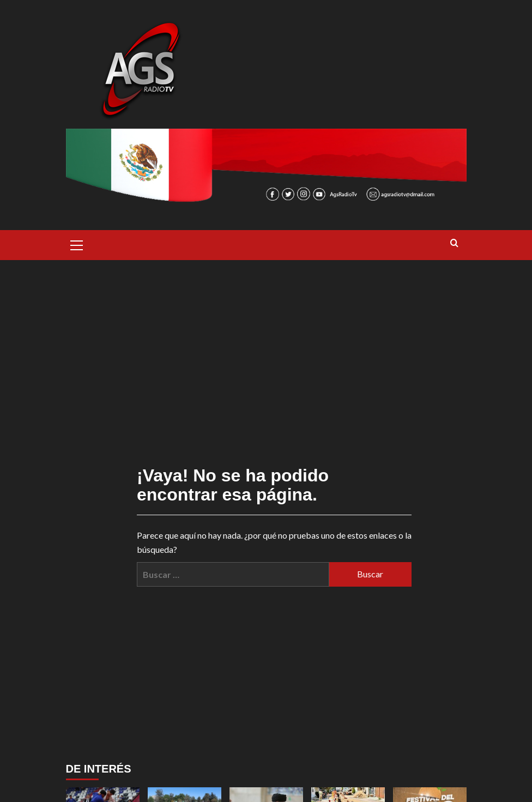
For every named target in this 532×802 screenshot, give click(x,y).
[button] (77, 244)
